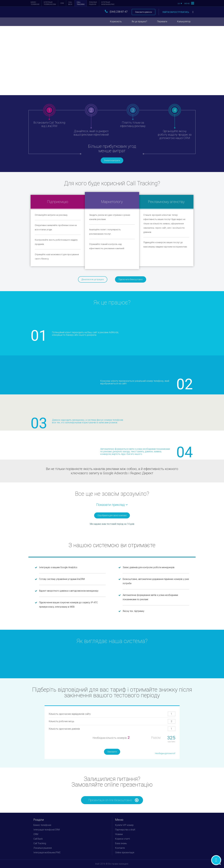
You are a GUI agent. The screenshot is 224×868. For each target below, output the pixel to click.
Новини (119, 834)
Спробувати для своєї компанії (112, 515)
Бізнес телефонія (35, 3)
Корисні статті (122, 839)
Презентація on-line (113, 800)
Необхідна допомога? (165, 753)
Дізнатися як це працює (93, 279)
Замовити (112, 752)
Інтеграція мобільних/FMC (108, 3)
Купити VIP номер (124, 825)
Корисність (116, 21)
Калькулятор (184, 21)
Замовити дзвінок (143, 12)
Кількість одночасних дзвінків (64, 729)
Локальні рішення (93, 3)
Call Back (70, 3)
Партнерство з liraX (125, 830)
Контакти (120, 848)
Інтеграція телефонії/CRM (50, 3)
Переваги (162, 21)
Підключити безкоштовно (131, 279)
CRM (62, 3)
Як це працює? (139, 21)
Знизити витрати (112, 160)
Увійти (178, 12)
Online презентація (125, 852)
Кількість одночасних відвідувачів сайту (70, 714)
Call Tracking (81, 3)
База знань (121, 843)
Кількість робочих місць (62, 721)
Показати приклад (112, 505)
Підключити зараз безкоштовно (49, 59)
